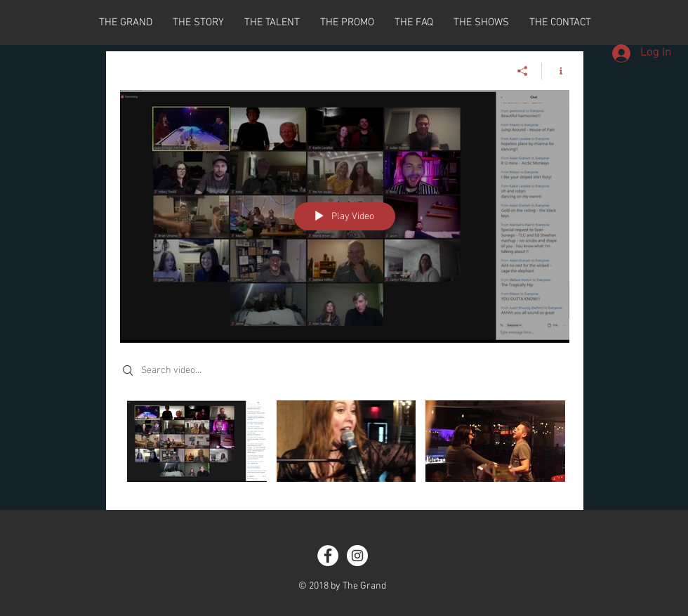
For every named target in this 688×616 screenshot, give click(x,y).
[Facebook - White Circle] (328, 556)
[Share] (523, 71)
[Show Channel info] (556, 71)
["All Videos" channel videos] (345, 445)
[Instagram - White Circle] (357, 556)
